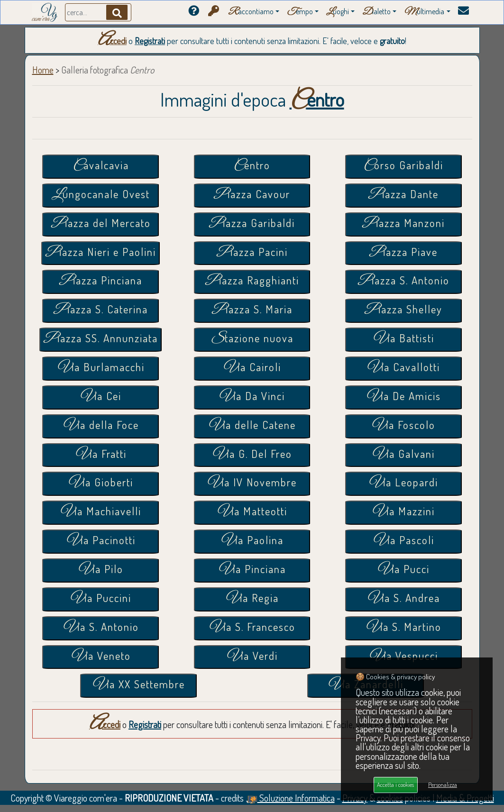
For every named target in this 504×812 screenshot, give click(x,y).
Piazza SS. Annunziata (101, 339)
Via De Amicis (403, 397)
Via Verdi (252, 657)
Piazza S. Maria (252, 310)
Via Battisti (403, 339)
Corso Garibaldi (403, 166)
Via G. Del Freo (252, 455)
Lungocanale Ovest (101, 195)
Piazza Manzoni (403, 224)
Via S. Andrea (403, 599)
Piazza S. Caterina (101, 310)
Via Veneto (101, 657)
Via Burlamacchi (101, 368)
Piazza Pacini (252, 253)
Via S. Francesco (252, 628)
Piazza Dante (403, 195)
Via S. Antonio (101, 628)
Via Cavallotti (403, 368)
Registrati (150, 41)
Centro (252, 166)
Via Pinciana (252, 570)
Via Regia (252, 599)
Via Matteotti (252, 512)
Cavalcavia (101, 166)
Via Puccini (101, 599)
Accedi (112, 41)
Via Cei (101, 397)
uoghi (338, 12)
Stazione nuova (252, 339)
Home (43, 70)
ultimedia (424, 12)
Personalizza (443, 785)
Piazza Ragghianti (252, 281)
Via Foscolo (403, 426)
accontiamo (251, 12)
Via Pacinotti (101, 541)
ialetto (376, 12)
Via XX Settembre (138, 685)
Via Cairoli (252, 368)
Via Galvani (403, 455)
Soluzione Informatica (290, 798)
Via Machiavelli (101, 512)
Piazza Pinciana (101, 281)
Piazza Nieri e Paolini (101, 253)
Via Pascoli (403, 541)
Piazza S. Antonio (403, 281)
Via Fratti (101, 455)
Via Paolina (252, 541)
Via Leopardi (403, 483)
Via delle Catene (252, 426)
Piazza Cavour (252, 195)
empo (300, 12)
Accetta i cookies (395, 785)
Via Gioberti (101, 483)
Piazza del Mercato (101, 224)
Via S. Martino (403, 628)
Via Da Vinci (252, 397)
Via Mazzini (403, 512)
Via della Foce (101, 426)
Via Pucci (403, 570)
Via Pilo (101, 570)
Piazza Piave (403, 253)
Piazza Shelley (403, 310)
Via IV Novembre (252, 483)
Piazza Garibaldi (252, 224)
